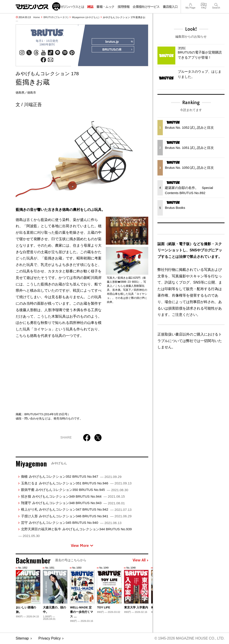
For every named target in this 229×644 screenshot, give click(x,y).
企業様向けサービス (146, 7)
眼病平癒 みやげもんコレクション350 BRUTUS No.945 (75, 490)
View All (140, 561)
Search (216, 4)
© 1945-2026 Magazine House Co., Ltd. (189, 639)
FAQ (204, 4)
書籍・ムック (105, 7)
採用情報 (124, 7)
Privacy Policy (50, 639)
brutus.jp (119, 42)
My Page (190, 4)
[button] (144, 593)
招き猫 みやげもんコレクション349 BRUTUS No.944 (73, 497)
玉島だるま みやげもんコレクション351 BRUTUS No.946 (76, 483)
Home (37, 17)
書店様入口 (170, 7)
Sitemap (22, 639)
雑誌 (90, 7)
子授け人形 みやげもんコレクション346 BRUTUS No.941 (76, 516)
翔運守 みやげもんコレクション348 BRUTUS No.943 (73, 503)
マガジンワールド (38, 6)
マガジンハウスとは (71, 7)
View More (82, 546)
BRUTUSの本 (117, 50)
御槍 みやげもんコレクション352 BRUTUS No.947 (71, 477)
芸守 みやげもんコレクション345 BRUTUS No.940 (71, 523)
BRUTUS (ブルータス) (56, 17)
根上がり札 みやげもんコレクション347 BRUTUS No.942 (76, 510)
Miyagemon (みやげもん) (86, 17)
